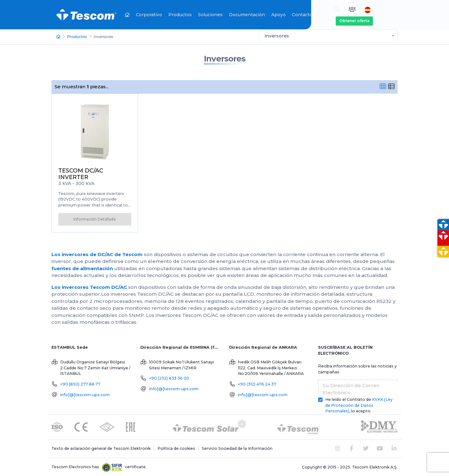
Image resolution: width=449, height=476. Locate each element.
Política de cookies (176, 448)
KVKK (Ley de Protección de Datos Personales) (359, 405)
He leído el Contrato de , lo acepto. (359, 405)
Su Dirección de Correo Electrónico (351, 388)
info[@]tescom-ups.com (85, 394)
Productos (180, 15)
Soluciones (210, 15)
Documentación (247, 15)
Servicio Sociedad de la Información (237, 448)
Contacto (302, 15)
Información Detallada (95, 219)
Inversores (225, 58)
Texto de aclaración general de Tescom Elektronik (101, 448)
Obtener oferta (354, 21)
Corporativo (149, 15)
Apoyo (278, 15)
